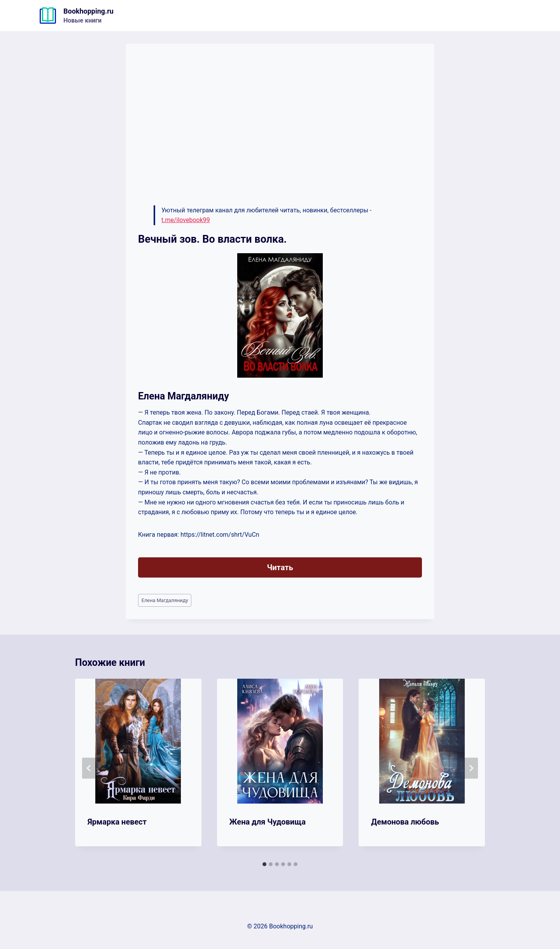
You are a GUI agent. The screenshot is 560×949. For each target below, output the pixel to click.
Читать (280, 567)
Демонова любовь (405, 822)
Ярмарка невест (117, 822)
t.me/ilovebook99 (186, 220)
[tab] (264, 864)
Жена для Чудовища (268, 822)
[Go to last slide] (89, 768)
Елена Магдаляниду (165, 600)
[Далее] (471, 768)
